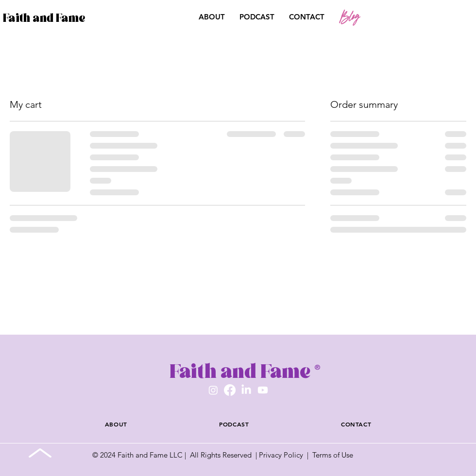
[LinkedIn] (246, 390)
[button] (415, 17)
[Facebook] (230, 390)
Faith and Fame (44, 18)
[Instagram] (213, 390)
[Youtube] (263, 390)
